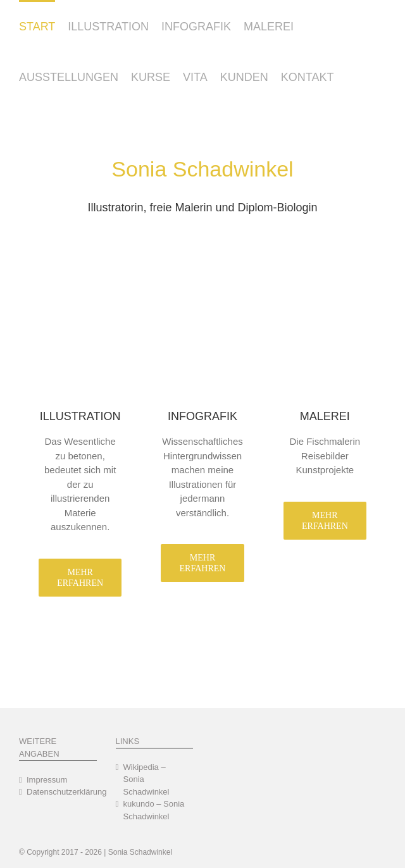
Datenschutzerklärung (59, 792)
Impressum (47, 780)
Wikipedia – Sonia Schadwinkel (146, 779)
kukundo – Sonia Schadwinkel (154, 810)
